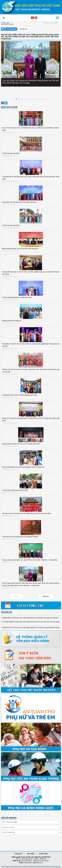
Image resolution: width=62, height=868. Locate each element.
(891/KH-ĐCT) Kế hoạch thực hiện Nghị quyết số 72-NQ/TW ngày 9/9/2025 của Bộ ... (31, 629)
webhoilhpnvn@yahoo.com (33, 863)
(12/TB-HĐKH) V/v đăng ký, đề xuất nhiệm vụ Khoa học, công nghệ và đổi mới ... (30, 614)
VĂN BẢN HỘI (6, 612)
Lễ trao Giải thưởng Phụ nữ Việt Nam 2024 (17, 297)
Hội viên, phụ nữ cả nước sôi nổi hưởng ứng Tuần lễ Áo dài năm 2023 (27, 513)
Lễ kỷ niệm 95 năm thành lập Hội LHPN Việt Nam (19, 202)
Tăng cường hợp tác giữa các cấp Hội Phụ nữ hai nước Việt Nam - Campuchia (30, 560)
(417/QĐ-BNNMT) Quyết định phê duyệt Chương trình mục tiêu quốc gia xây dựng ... (31, 623)
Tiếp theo (46, 596)
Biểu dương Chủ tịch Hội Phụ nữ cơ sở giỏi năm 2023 (21, 444)
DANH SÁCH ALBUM (9, 107)
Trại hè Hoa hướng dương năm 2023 (15, 490)
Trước (16, 596)
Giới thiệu (31, 854)
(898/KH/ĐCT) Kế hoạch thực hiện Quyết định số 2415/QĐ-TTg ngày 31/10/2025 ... (31, 618)
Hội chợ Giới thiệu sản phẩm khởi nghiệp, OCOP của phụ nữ (23, 467)
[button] (14, 99)
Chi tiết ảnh (23, 29)
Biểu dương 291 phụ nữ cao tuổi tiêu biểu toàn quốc (20, 249)
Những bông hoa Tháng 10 (11, 321)
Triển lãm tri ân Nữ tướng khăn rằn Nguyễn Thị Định (20, 537)
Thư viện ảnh (12, 29)
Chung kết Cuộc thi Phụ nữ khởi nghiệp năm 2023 (20, 395)
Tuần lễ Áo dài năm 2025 (11, 225)
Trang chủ (18, 854)
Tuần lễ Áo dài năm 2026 (11, 153)
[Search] (51, 23)
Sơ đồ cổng (43, 854)
